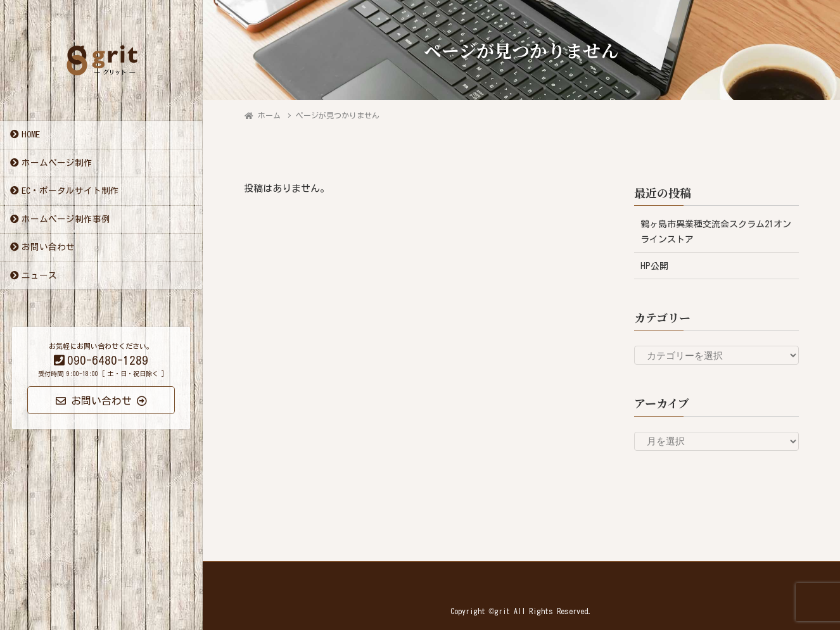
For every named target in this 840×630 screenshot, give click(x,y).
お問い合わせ (48, 249)
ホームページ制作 (57, 164)
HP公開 (654, 266)
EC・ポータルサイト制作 (70, 192)
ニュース (39, 277)
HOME (31, 136)
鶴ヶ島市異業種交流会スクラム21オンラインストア (716, 231)
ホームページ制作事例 (66, 220)
